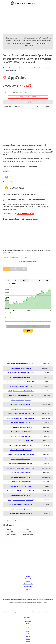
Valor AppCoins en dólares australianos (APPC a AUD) (21, 414)
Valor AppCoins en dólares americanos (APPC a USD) (21, 364)
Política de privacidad (28, 584)
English (28, 634)
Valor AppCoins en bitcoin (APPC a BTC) (21, 509)
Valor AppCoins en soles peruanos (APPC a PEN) (21, 441)
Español (28, 631)
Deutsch (28, 639)
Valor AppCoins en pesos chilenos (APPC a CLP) (21, 386)
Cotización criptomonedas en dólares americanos (35, 68)
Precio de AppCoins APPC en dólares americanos (10, 532)
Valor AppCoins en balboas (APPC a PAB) (21, 436)
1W (16, 280)
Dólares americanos (9, 182)
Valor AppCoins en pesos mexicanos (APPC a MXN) (21, 373)
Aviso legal (28, 581)
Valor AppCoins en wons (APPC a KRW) (21, 432)
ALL (47, 280)
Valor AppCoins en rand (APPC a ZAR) (21, 495)
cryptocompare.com (18, 521)
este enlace (36, 43)
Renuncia (28, 589)
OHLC (23, 269)
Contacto (28, 576)
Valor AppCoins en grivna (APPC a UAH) (21, 473)
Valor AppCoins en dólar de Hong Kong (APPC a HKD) (21, 491)
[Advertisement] (28, 22)
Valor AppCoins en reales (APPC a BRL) (21, 409)
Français (28, 636)
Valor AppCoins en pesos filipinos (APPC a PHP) (21, 445)
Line (6, 269)
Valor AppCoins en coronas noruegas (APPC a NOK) (21, 500)
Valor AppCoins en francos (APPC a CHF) (21, 477)
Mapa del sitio (28, 579)
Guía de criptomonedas (10, 68)
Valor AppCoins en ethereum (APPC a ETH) (21, 514)
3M (32, 280)
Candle (15, 269)
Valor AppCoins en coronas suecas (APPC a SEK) (21, 504)
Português (28, 642)
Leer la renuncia (7, 599)
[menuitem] (28, 326)
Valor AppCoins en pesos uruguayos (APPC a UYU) (21, 454)
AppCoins (6, 171)
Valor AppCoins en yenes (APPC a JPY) (21, 400)
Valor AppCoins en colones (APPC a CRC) (21, 423)
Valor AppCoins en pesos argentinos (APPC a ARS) (21, 391)
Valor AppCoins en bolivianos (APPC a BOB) (21, 405)
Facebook (29, 621)
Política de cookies (28, 587)
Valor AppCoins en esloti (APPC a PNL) (21, 482)
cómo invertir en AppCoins (26, 213)
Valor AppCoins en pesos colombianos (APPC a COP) (21, 382)
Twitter (29, 624)
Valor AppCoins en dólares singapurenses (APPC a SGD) (21, 468)
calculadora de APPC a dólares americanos (22, 194)
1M (24, 280)
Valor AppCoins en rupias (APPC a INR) (21, 486)
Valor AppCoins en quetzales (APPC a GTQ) (21, 427)
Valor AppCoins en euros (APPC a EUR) (21, 368)
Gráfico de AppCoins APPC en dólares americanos (28, 532)
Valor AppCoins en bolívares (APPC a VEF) (21, 377)
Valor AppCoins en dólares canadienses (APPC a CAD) (21, 418)
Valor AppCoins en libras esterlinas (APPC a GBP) (21, 395)
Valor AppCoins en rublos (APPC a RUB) (21, 459)
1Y (39, 280)
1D (9, 280)
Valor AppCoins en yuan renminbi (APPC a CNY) (21, 464)
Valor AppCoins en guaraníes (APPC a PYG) (21, 450)
